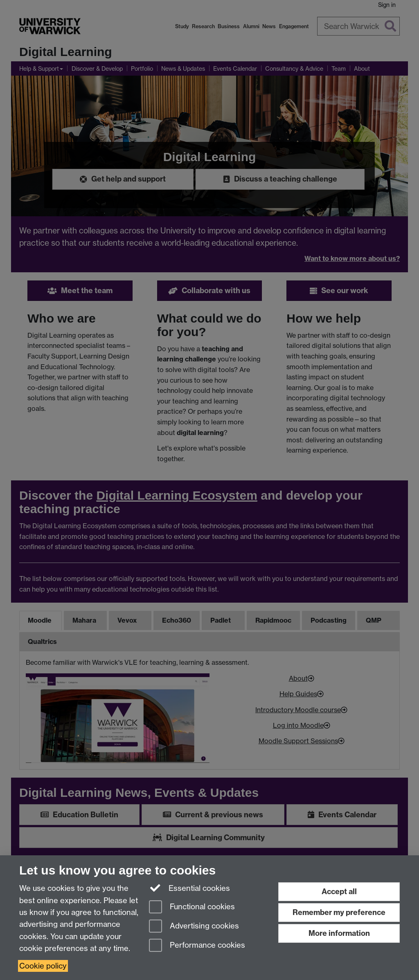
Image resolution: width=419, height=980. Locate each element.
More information (339, 933)
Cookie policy (43, 966)
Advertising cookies (194, 927)
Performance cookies (197, 946)
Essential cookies (190, 888)
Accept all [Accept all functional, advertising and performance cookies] (339, 891)
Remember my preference (339, 912)
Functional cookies (192, 907)
